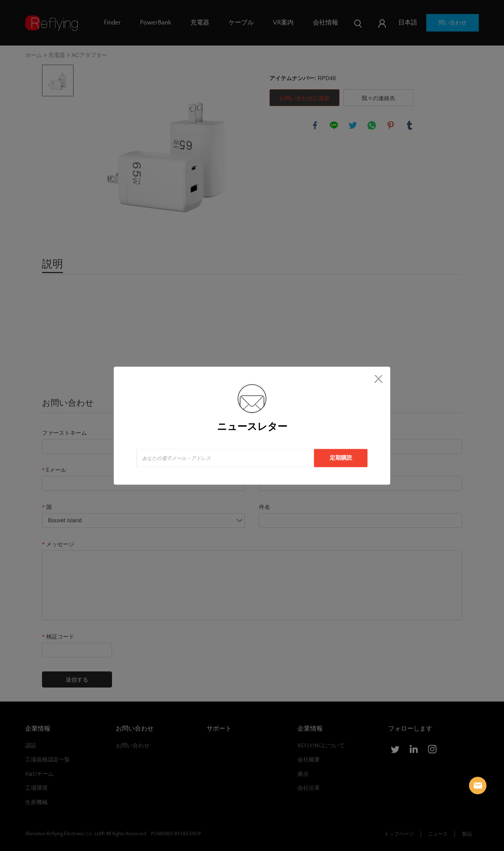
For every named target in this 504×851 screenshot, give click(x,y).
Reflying (478, 786)
